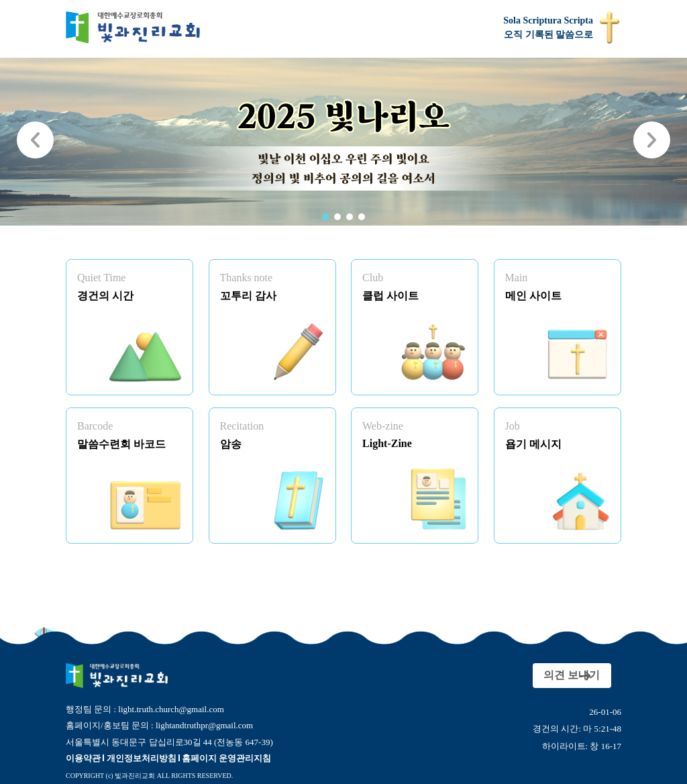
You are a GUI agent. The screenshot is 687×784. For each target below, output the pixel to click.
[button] (325, 217)
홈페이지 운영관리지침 (226, 758)
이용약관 (83, 758)
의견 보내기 (549, 675)
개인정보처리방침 (142, 758)
